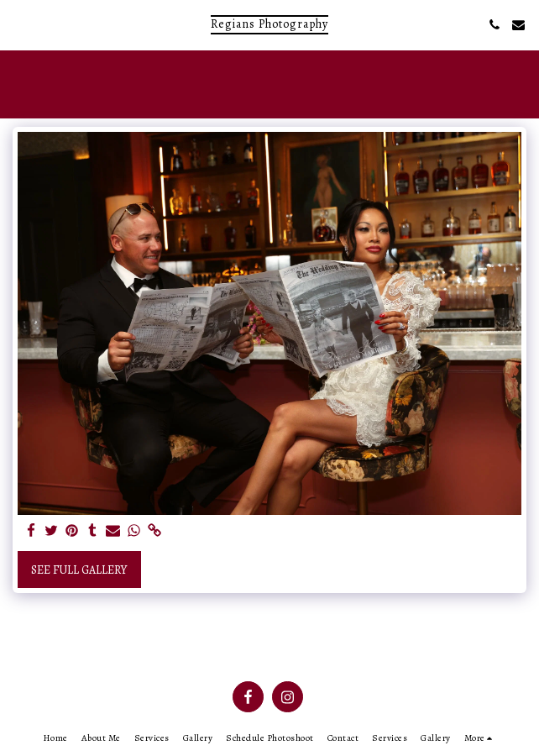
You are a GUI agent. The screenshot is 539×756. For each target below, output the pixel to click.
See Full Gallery (79, 570)
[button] (18, 24)
